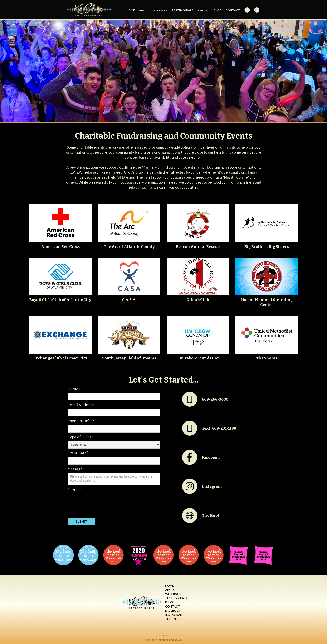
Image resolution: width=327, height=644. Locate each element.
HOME (131, 10)
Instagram (174, 615)
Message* (76, 469)
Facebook (173, 611)
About (170, 590)
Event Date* (78, 453)
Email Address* (81, 405)
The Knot (173, 619)
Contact (233, 10)
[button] (144, 10)
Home (170, 586)
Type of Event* (80, 437)
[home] (89, 9)
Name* (74, 389)
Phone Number (81, 421)
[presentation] (99, 505)
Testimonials (182, 10)
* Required (75, 489)
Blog (218, 10)
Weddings (173, 594)
